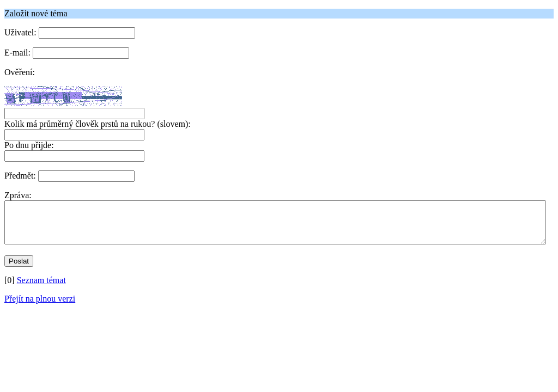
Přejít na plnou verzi (40, 307)
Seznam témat (41, 288)
